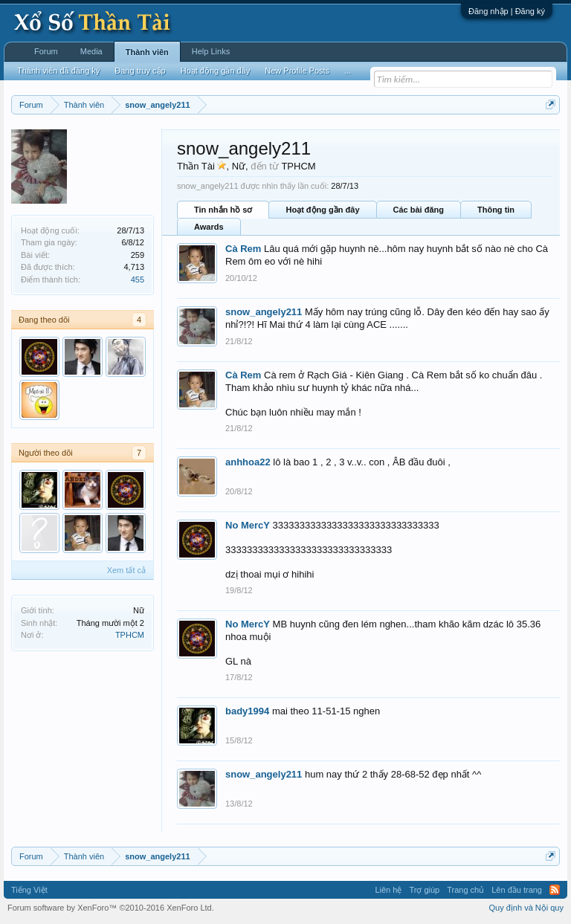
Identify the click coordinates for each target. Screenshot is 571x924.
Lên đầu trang (517, 890)
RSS (555, 890)
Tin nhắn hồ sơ (223, 210)
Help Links (211, 51)
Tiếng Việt (29, 890)
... (348, 71)
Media (91, 51)
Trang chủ (465, 890)
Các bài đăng (419, 210)
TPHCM (130, 635)
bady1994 (247, 711)
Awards (209, 227)
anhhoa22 (248, 462)
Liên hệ (388, 890)
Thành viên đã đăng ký (58, 71)
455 (138, 280)
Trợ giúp (424, 890)
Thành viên (147, 52)
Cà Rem (243, 249)
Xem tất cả (126, 570)
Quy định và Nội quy (527, 908)
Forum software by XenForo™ (111, 908)
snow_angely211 (264, 312)
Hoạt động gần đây (322, 210)
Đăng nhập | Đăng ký (507, 11)
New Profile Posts (297, 71)
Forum (46, 51)
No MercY (248, 525)
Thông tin (496, 210)
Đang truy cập (140, 71)
